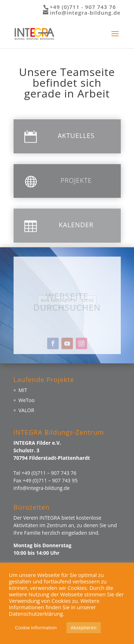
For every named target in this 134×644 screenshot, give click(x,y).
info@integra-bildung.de (42, 488)
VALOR (26, 410)
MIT (23, 390)
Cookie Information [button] (36, 628)
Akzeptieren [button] (84, 628)
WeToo (27, 400)
